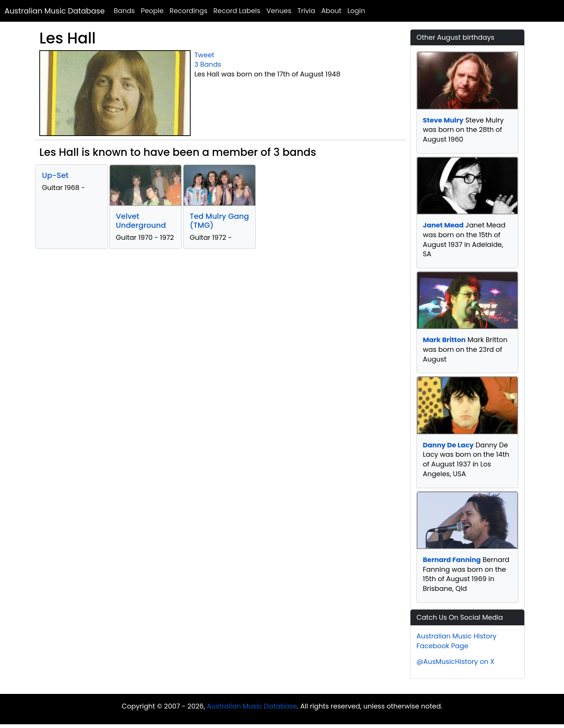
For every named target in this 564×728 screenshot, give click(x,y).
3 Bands (208, 64)
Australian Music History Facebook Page (457, 641)
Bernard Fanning (452, 560)
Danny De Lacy (448, 445)
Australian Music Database (55, 11)
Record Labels (237, 11)
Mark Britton (444, 340)
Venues (279, 11)
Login (356, 11)
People (152, 11)
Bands (124, 11)
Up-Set (55, 175)
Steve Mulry (443, 120)
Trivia (306, 11)
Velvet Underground (141, 221)
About (331, 11)
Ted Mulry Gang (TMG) (219, 221)
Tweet (204, 55)
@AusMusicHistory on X (455, 661)
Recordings (189, 11)
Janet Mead (443, 225)
